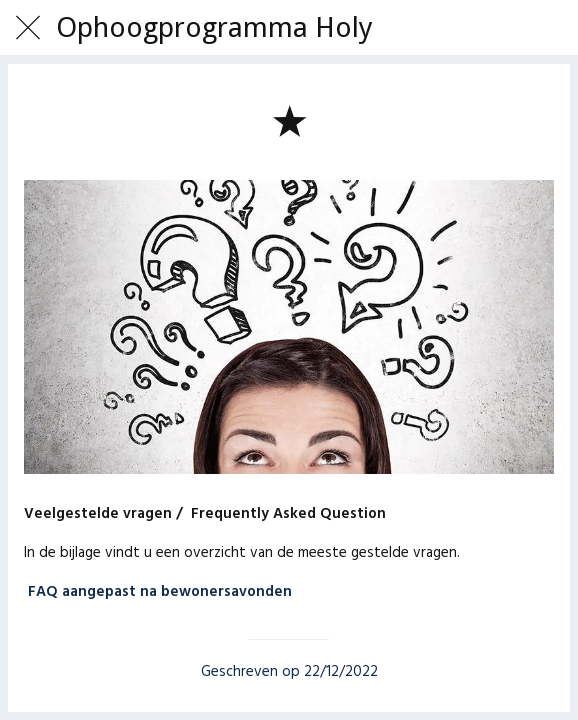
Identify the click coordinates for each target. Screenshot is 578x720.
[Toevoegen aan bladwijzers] (289, 120)
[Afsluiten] (28, 28)
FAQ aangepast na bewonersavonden (160, 592)
